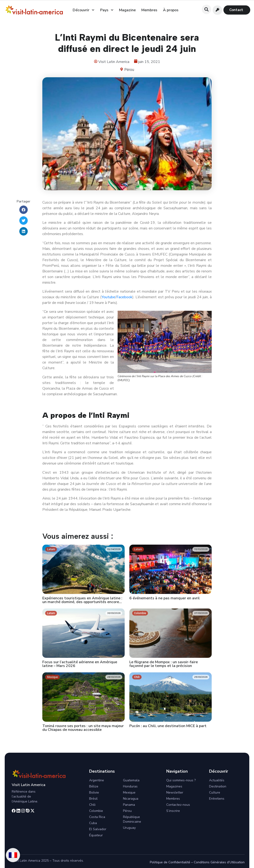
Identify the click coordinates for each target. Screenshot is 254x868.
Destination (218, 786)
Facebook (124, 297)
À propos (171, 10)
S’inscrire (173, 811)
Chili (92, 805)
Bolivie (94, 792)
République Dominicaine (132, 819)
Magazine (127, 10)
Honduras (130, 786)
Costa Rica (97, 817)
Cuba (93, 823)
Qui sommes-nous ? (181, 780)
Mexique (129, 792)
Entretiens (217, 799)
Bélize (94, 786)
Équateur (96, 835)
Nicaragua (131, 799)
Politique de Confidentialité (170, 862)
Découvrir (83, 10)
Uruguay (129, 828)
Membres (149, 10)
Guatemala (131, 780)
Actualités (217, 780)
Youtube (108, 297)
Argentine (97, 780)
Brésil (93, 799)
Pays (107, 10)
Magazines (174, 786)
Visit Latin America (29, 785)
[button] (206, 9)
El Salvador (98, 829)
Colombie (96, 811)
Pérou (129, 70)
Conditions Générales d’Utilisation (219, 862)
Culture (215, 792)
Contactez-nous (178, 805)
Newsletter (175, 792)
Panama (129, 805)
